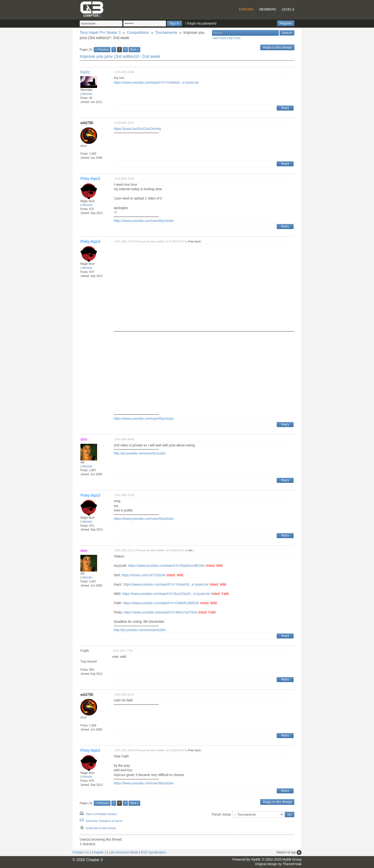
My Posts (235, 38)
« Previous (102, 50)
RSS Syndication (153, 852)
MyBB (256, 859)
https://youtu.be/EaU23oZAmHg (137, 129)
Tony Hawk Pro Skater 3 (100, 33)
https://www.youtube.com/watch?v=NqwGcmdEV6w (167, 566)
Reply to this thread (277, 47)
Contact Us (81, 852)
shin (190, 550)
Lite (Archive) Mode (124, 852)
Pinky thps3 (194, 242)
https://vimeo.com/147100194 (144, 575)
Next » (134, 50)
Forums (246, 9)
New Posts (220, 38)
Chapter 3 (99, 852)
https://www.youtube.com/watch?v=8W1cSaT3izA (160, 612)
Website (87, 94)
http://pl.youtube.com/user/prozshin (140, 453)
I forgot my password (201, 23)
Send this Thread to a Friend (104, 821)
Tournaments (166, 33)
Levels (288, 9)
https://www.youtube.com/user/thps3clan (144, 221)
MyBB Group (292, 859)
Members (268, 9)
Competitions (138, 33)
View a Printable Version (101, 814)
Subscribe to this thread (101, 828)
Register (286, 23)
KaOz (85, 72)
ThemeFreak (292, 864)
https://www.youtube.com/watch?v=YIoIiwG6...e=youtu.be (156, 82)
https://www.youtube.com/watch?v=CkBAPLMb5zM (161, 603)
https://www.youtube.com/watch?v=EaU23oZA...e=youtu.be (166, 594)
